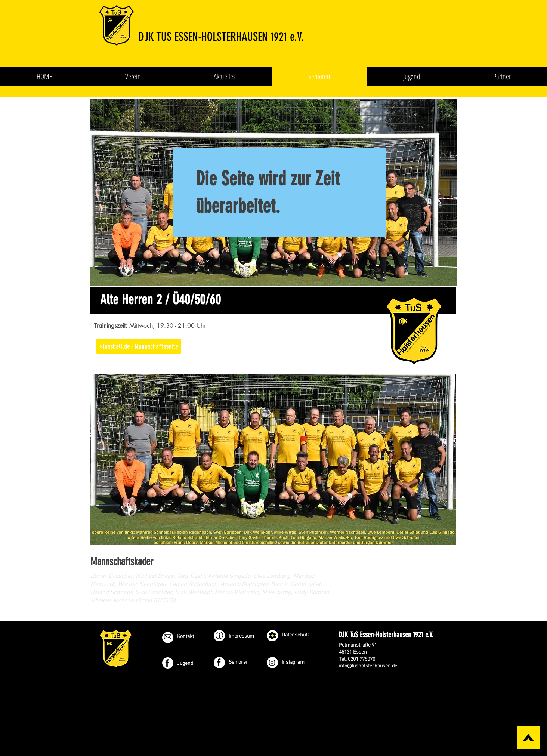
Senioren (239, 662)
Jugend (185, 664)
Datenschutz (296, 635)
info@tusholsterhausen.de (368, 666)
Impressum (241, 636)
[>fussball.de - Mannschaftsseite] (139, 346)
